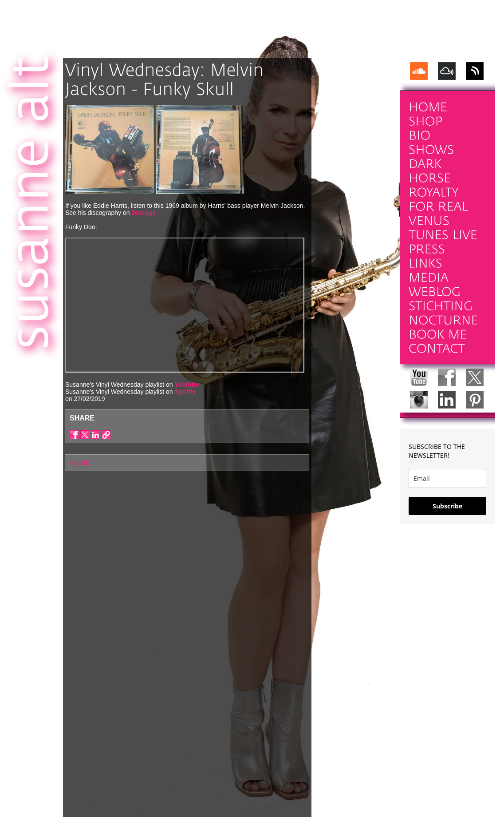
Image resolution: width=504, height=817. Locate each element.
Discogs (143, 213)
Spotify (185, 392)
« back (79, 463)
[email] (447, 478)
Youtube (187, 385)
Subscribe (447, 506)
